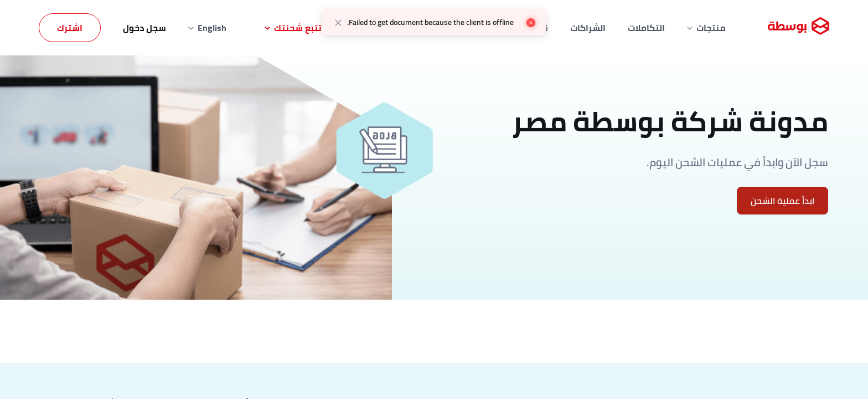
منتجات (706, 28)
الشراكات (588, 28)
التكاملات (646, 28)
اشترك (70, 28)
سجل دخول (144, 28)
